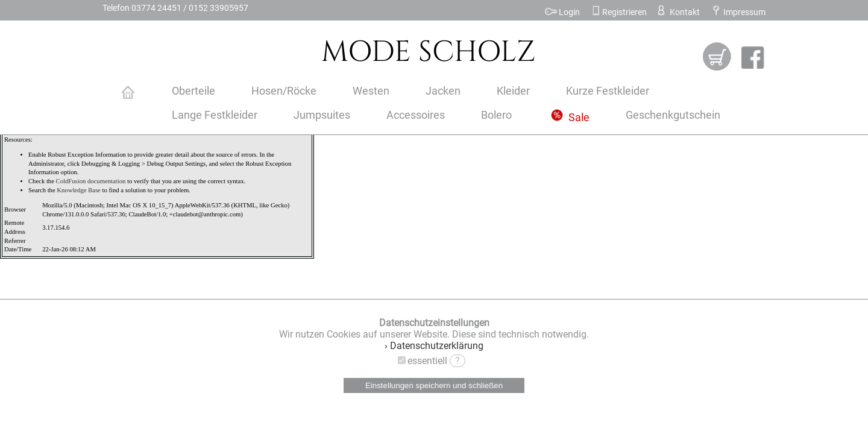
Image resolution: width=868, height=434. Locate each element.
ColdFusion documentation (91, 181)
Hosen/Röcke (284, 91)
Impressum (738, 12)
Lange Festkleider (215, 115)
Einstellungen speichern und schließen (434, 385)
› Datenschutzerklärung (434, 346)
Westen (371, 91)
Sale (570, 118)
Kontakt (678, 12)
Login (562, 12)
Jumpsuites (322, 115)
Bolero (496, 115)
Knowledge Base (79, 190)
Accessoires (416, 115)
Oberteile (193, 91)
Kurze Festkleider (608, 91)
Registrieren (619, 12)
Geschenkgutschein (673, 115)
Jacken (443, 91)
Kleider (513, 91)
